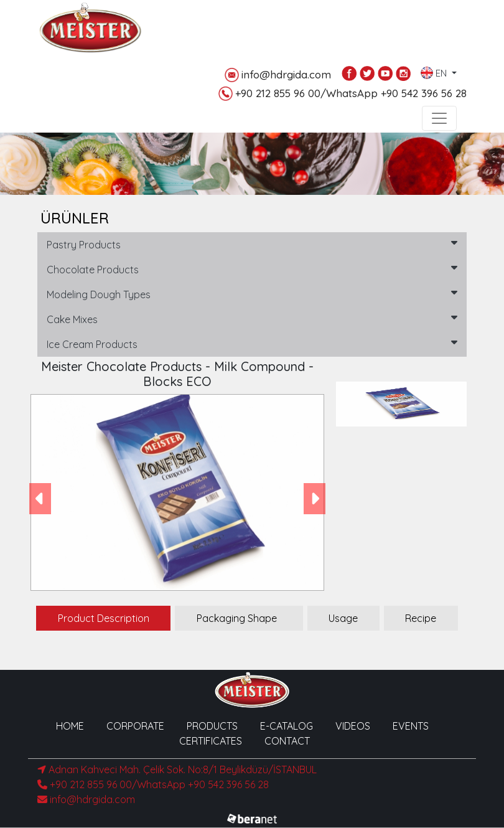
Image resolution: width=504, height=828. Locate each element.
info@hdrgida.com (278, 75)
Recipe (421, 618)
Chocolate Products (252, 269)
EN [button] (435, 70)
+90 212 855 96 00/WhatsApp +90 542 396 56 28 (343, 94)
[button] (40, 498)
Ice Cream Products (252, 344)
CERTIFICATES (211, 741)
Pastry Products (252, 244)
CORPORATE (135, 726)
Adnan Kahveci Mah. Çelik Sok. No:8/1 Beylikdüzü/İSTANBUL (177, 769)
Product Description (104, 618)
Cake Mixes (252, 319)
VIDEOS (353, 726)
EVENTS (411, 726)
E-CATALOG (287, 726)
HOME (70, 726)
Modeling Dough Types (252, 294)
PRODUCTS (212, 726)
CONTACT (287, 741)
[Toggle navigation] (439, 118)
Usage (343, 618)
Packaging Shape (237, 618)
